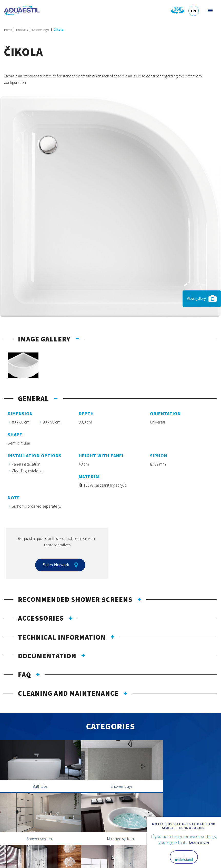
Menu (210, 10)
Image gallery (44, 339)
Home (8, 30)
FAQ (24, 674)
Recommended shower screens (75, 599)
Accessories (41, 618)
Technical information (62, 637)
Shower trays (41, 30)
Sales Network (60, 565)
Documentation (47, 656)
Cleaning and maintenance (68, 693)
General (33, 398)
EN (193, 11)
